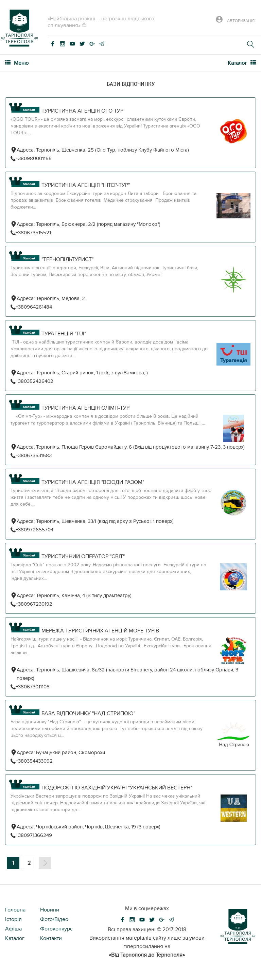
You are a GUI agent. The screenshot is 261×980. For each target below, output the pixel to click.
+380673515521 (33, 233)
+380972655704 (34, 530)
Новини (50, 910)
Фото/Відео (54, 919)
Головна (15, 910)
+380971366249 (34, 835)
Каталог (15, 938)
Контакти (51, 938)
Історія (13, 919)
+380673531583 (34, 455)
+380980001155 (34, 158)
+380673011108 (33, 687)
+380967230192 (34, 604)
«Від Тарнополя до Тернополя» (147, 955)
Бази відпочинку (131, 84)
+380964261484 (34, 307)
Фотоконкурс (56, 929)
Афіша (13, 929)
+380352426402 (34, 381)
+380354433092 (34, 761)
